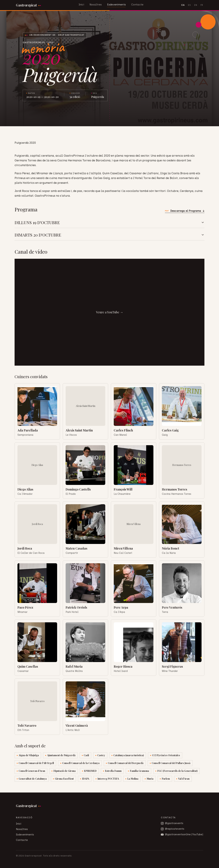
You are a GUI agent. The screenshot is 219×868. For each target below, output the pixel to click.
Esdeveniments (116, 5)
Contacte (137, 5)
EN (196, 5)
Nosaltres (96, 5)
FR (202, 5)
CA (183, 5)
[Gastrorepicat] (28, 5)
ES (189, 5)
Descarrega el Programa (185, 211)
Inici (81, 5)
